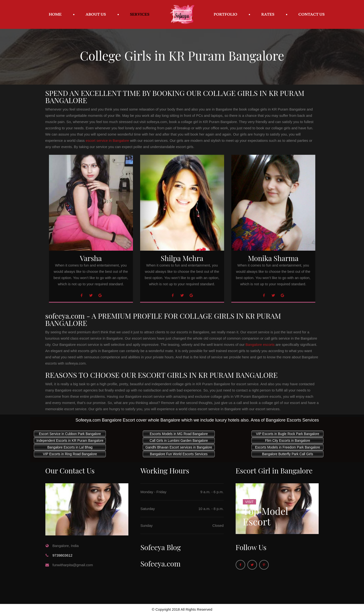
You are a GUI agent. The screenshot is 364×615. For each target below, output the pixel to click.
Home (55, 14)
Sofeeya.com (160, 564)
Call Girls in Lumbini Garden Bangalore (179, 441)
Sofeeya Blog (161, 547)
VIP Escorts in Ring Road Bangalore (70, 454)
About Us (96, 14)
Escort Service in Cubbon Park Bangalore (70, 434)
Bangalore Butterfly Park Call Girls (287, 454)
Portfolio (226, 14)
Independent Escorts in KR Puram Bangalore (70, 441)
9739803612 (63, 555)
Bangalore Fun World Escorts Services (179, 454)
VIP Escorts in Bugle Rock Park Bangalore (288, 434)
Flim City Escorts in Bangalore (288, 441)
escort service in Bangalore (107, 140)
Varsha (91, 258)
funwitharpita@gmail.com (73, 565)
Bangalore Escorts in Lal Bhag (70, 447)
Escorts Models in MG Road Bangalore (179, 434)
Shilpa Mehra (182, 258)
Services (140, 14)
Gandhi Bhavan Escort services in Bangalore (179, 447)
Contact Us (312, 14)
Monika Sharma (273, 258)
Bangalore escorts (260, 345)
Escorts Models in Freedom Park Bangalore (288, 447)
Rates (268, 14)
